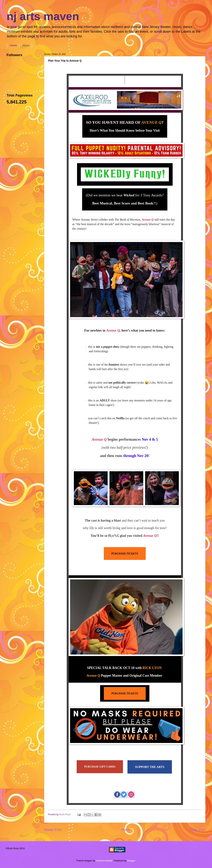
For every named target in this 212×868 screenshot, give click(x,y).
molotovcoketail (104, 861)
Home (13, 45)
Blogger (131, 861)
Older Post (197, 830)
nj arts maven (43, 16)
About (26, 45)
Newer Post (53, 830)
